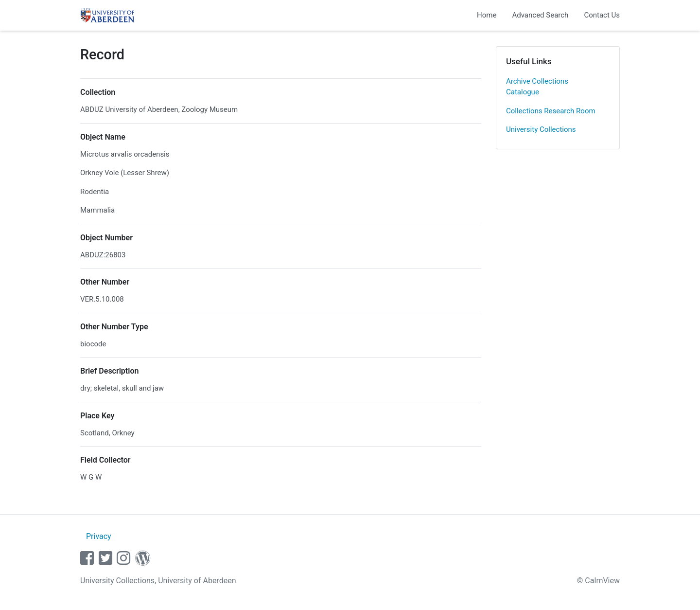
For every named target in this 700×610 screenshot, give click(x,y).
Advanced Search (540, 15)
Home (487, 15)
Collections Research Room (551, 111)
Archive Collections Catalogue (537, 87)
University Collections (541, 129)
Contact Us (602, 15)
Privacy (99, 536)
